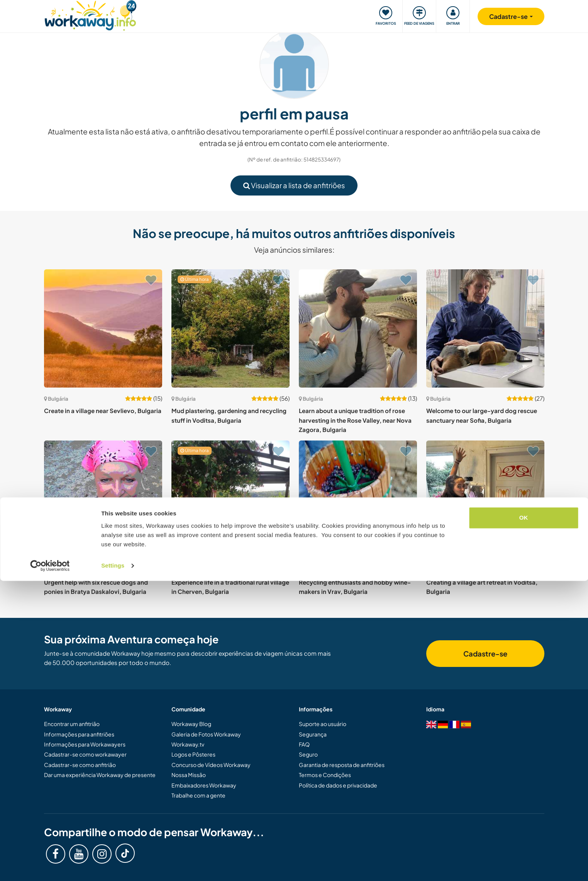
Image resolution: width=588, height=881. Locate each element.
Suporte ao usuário (323, 724)
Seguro (308, 754)
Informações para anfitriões (79, 734)
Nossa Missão (189, 775)
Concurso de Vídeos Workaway (211, 765)
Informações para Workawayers (85, 744)
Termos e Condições (325, 775)
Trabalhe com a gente (198, 795)
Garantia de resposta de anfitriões (342, 765)
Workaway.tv (188, 744)
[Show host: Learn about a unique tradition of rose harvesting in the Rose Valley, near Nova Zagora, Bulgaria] (358, 328)
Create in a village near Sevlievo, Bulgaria (103, 411)
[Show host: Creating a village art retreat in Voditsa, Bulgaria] (485, 500)
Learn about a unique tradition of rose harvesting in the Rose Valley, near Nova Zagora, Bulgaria (355, 420)
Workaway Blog (191, 724)
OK (524, 818)
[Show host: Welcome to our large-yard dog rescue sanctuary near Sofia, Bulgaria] (485, 328)
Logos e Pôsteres (193, 754)
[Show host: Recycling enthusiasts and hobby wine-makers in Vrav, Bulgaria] (358, 500)
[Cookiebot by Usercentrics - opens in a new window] (50, 866)
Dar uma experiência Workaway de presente (100, 775)
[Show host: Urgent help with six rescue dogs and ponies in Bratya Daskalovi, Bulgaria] (103, 500)
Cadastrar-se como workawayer (85, 754)
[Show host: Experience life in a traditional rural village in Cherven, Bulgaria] (230, 500)
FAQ (304, 744)
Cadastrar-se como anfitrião (80, 765)
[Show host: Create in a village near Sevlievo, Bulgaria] (103, 328)
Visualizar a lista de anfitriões (294, 185)
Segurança (313, 734)
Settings (113, 866)
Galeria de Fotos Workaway (206, 734)
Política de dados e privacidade (338, 785)
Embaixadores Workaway (204, 785)
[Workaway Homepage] (91, 14)
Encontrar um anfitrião (72, 724)
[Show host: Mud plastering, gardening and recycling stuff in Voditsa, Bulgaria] (230, 328)
